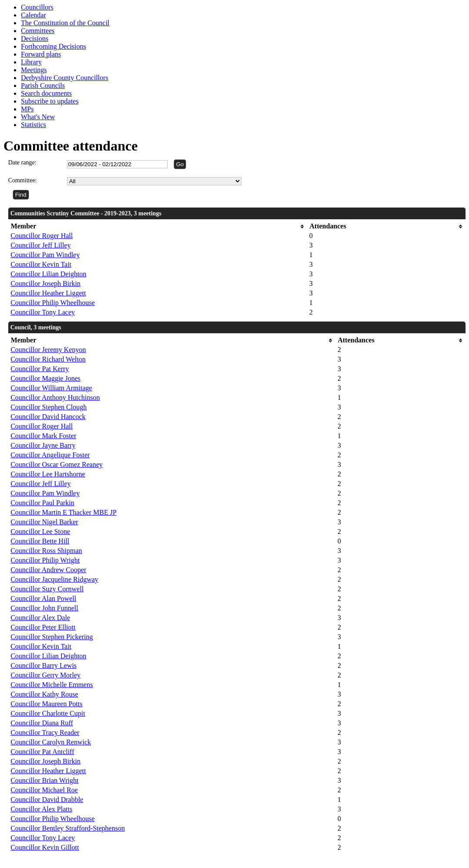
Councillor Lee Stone (40, 531)
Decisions (35, 39)
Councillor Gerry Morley (45, 675)
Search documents (46, 93)
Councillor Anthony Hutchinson (55, 397)
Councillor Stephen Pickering (52, 637)
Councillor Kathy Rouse (44, 694)
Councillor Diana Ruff (42, 723)
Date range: (22, 163)
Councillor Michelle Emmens (52, 685)
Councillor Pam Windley (45, 255)
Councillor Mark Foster (43, 436)
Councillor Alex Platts (41, 809)
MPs (27, 109)
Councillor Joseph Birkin (45, 283)
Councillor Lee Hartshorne (48, 474)
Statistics (33, 125)
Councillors (37, 7)
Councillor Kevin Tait (41, 264)
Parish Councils (43, 85)
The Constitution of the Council (65, 23)
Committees (38, 31)
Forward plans (41, 54)
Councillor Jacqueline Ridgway (54, 579)
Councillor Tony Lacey (43, 312)
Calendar (33, 15)
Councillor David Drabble (47, 799)
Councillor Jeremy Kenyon (48, 350)
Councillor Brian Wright (44, 780)
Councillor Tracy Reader (45, 732)
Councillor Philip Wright (45, 560)
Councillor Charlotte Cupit (48, 713)
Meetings (34, 70)
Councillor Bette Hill (40, 541)
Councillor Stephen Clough (49, 407)
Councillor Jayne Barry (43, 445)
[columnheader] (158, 226)
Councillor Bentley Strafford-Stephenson (68, 828)
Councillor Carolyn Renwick (51, 742)
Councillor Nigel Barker (44, 522)
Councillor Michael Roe (44, 790)
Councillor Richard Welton (48, 359)
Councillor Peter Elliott (43, 627)
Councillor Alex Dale (40, 618)
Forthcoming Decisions (54, 46)
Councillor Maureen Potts (46, 704)
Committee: (23, 180)
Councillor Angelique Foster (50, 455)
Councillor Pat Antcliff (42, 752)
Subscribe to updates (50, 101)
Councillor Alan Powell (43, 598)
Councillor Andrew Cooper (48, 570)
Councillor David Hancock (48, 417)
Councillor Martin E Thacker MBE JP (64, 512)
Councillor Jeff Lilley (40, 245)
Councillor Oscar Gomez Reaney (57, 464)
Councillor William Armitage (51, 388)
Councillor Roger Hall (42, 236)
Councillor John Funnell (44, 608)
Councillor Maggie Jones (45, 378)
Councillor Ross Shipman (46, 551)
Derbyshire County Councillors (65, 78)
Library (31, 62)
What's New (38, 117)
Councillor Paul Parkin (42, 503)
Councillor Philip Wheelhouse (52, 303)
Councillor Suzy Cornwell (47, 589)
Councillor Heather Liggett (48, 293)
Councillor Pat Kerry (40, 369)
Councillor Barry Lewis (44, 665)
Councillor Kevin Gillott (45, 847)
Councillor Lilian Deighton (48, 274)
